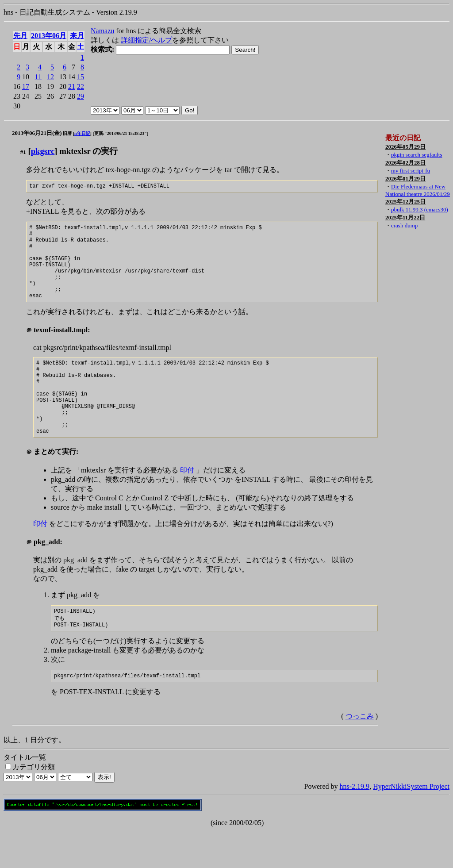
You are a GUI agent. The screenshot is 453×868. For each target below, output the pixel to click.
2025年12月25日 (405, 202)
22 (81, 86)
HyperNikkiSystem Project (411, 824)
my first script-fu (411, 171)
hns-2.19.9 (355, 824)
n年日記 (82, 133)
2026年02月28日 (405, 163)
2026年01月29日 (405, 179)
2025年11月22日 (405, 217)
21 (72, 86)
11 (38, 77)
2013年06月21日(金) (37, 133)
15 (81, 77)
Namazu (102, 31)
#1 (23, 152)
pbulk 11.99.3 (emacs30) (420, 209)
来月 (77, 36)
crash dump (404, 225)
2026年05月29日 (405, 147)
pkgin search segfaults (417, 155)
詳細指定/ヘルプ (146, 40)
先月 (20, 36)
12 (50, 77)
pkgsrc (43, 151)
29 (81, 96)
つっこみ (360, 754)
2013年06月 (49, 36)
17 (26, 86)
